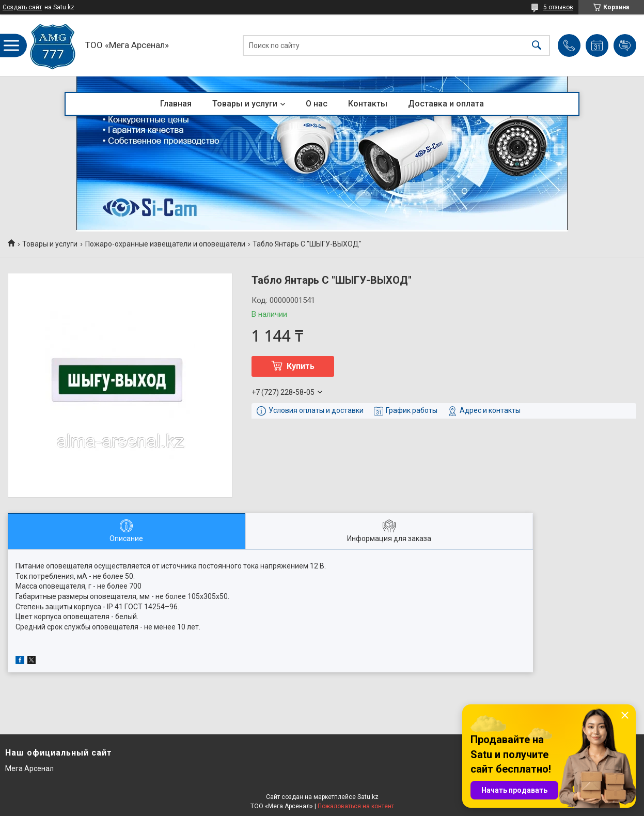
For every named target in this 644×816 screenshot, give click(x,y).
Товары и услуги (245, 104)
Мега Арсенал (29, 768)
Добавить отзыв (625, 45)
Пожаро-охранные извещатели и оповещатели (165, 244)
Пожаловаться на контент (356, 806)
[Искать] (537, 45)
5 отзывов (558, 7)
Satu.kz (368, 797)
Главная (176, 104)
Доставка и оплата (446, 104)
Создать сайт (22, 7)
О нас (317, 104)
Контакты (368, 104)
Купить (301, 366)
